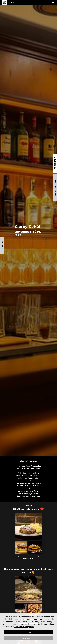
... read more (35, 496)
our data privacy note (24, 627)
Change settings (28, 638)
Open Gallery (28, 558)
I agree (28, 632)
